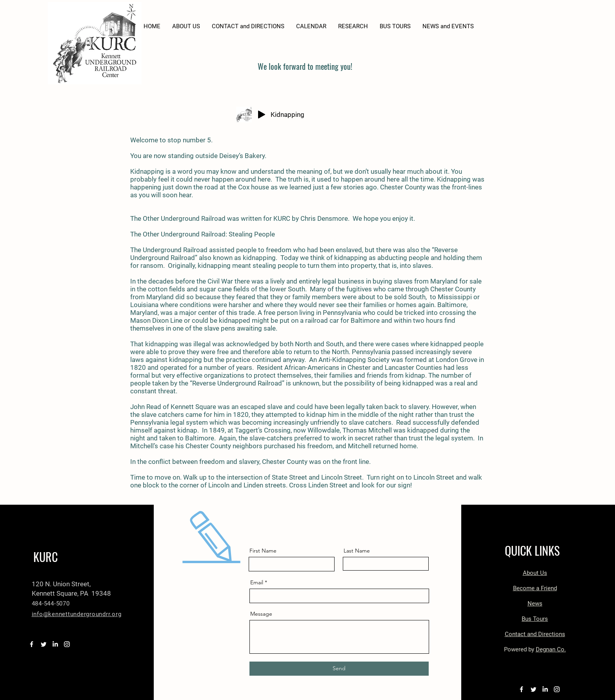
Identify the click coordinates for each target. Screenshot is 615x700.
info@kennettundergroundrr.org (77, 614)
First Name (263, 551)
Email (257, 582)
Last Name (357, 551)
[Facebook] (32, 644)
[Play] (262, 115)
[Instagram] (67, 644)
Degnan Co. (551, 649)
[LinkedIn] (55, 644)
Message (261, 614)
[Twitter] (43, 644)
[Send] (339, 669)
